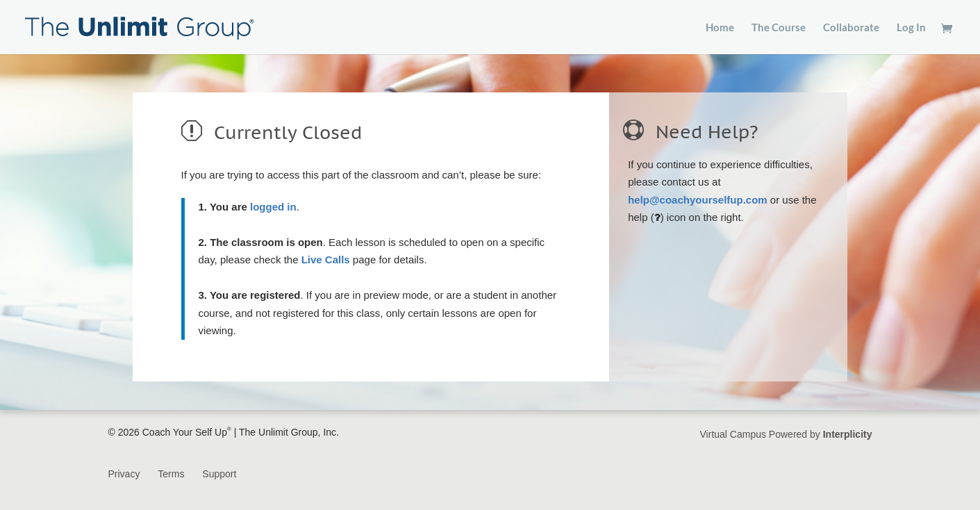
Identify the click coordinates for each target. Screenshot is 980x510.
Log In (911, 28)
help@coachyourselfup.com (698, 200)
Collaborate (851, 28)
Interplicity (848, 434)
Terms (171, 474)
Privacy (124, 474)
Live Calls (326, 260)
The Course (779, 28)
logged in (273, 207)
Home (720, 28)
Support (219, 474)
